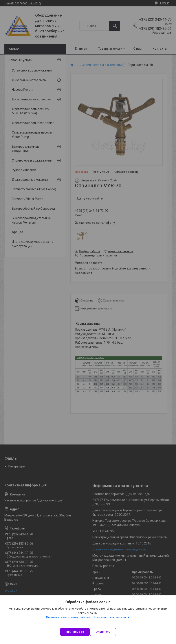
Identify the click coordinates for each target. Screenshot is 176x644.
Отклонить (103, 632)
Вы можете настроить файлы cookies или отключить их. (87, 617)
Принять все (75, 632)
